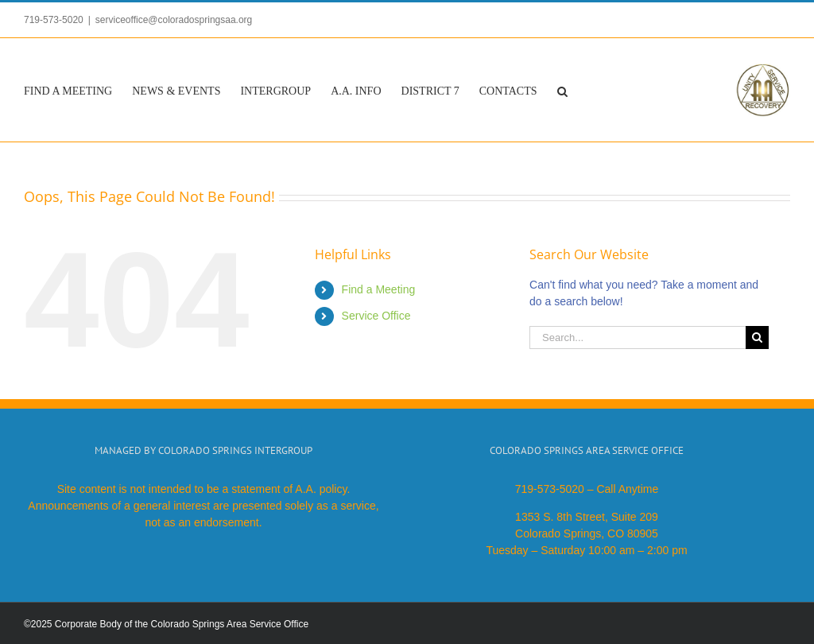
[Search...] (638, 338)
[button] (562, 90)
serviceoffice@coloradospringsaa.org (174, 20)
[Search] (757, 338)
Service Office (376, 316)
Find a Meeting (379, 289)
